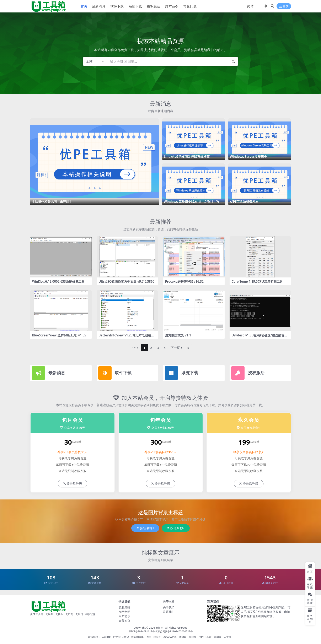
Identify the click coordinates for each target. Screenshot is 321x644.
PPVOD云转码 (121, 637)
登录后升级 (73, 484)
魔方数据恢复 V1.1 (178, 335)
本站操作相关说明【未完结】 (52, 201)
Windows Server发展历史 (249, 157)
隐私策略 (124, 607)
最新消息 (161, 104)
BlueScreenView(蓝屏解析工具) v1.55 (59, 335)
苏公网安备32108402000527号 (175, 631)
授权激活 (256, 373)
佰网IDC (106, 637)
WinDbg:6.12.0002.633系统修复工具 (58, 281)
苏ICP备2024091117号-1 (143, 631)
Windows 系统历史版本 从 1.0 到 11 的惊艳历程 (193, 204)
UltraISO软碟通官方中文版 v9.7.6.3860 (127, 281)
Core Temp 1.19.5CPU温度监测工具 (257, 281)
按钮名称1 (145, 528)
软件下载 (123, 373)
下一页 (176, 348)
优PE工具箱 (205, 637)
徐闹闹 (159, 628)
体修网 (183, 637)
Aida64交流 (170, 637)
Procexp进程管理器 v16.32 (184, 281)
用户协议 (124, 616)
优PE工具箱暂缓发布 (244, 202)
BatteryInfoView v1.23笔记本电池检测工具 (127, 337)
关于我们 (169, 607)
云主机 (228, 637)
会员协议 (124, 620)
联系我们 (169, 612)
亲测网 (218, 637)
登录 (284, 6)
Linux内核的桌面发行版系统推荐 (187, 157)
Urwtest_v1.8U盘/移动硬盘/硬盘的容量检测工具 (260, 337)
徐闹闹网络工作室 (141, 637)
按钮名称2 (176, 528)
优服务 (193, 637)
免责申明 (124, 612)
